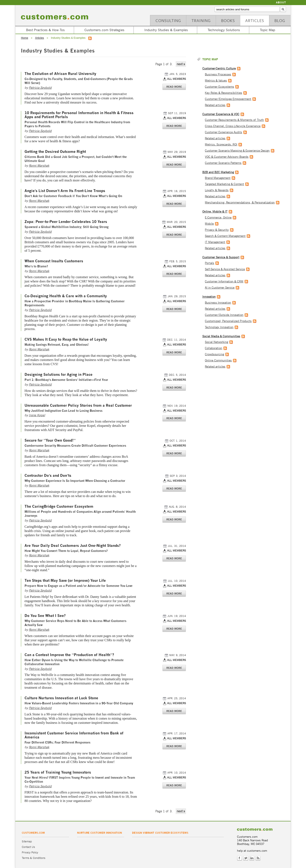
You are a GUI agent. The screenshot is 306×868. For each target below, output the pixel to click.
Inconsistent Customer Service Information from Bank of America (74, 735)
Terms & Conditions (34, 858)
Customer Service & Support (221, 257)
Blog (280, 20)
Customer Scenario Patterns (223, 163)
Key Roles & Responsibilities (223, 93)
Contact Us (28, 847)
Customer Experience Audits (223, 132)
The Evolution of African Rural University (60, 74)
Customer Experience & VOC (221, 114)
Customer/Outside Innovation (224, 315)
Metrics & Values (216, 81)
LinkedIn (252, 858)
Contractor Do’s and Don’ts (48, 476)
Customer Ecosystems (219, 87)
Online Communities (218, 360)
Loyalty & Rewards (217, 190)
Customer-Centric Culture (219, 68)
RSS (258, 858)
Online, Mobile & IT (215, 212)
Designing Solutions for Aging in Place (59, 375)
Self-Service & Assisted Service (225, 269)
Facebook (240, 858)
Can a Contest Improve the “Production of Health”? (69, 655)
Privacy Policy (30, 852)
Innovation (209, 297)
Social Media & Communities (221, 336)
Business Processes (218, 74)
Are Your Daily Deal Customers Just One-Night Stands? (73, 546)
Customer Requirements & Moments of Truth (234, 120)
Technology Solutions (224, 30)
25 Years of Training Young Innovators (58, 772)
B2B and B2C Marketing (218, 172)
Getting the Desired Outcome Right (55, 152)
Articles (255, 20)
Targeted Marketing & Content (224, 184)
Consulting (168, 20)
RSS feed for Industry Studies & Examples (90, 38)
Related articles (215, 105)
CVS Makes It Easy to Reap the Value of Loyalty (66, 339)
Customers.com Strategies (104, 30)
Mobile (209, 224)
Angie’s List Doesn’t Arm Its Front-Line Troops (65, 191)
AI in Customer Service (220, 288)
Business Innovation (218, 303)
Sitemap (27, 841)
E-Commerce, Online (218, 218)
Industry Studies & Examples (166, 30)
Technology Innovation (219, 327)
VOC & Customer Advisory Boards (227, 157)
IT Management (215, 242)
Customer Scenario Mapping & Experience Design (237, 151)
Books (228, 20)
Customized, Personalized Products (228, 321)
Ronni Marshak (39, 165)
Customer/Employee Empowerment (228, 99)
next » (181, 64)
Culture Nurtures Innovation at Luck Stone (61, 698)
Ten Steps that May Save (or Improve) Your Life (65, 581)
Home (25, 38)
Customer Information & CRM (224, 281)
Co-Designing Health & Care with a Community (66, 296)
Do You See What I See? (45, 616)
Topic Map (267, 30)
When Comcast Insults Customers (54, 261)
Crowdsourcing (214, 354)
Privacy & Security (217, 230)
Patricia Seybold (40, 88)
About (281, 2)
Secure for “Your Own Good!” (50, 440)
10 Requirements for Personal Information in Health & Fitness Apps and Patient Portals (79, 115)
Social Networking (216, 342)
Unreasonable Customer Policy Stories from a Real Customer (78, 406)
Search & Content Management (225, 236)
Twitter (246, 858)
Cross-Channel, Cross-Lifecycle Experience (233, 126)
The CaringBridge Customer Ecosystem (59, 507)
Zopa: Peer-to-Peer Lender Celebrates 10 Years (66, 222)
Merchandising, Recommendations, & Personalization (240, 202)
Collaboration (214, 348)
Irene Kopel (37, 415)
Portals (210, 263)
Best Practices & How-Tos (45, 30)
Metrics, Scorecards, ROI (221, 144)
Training (201, 20)
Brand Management (218, 178)
